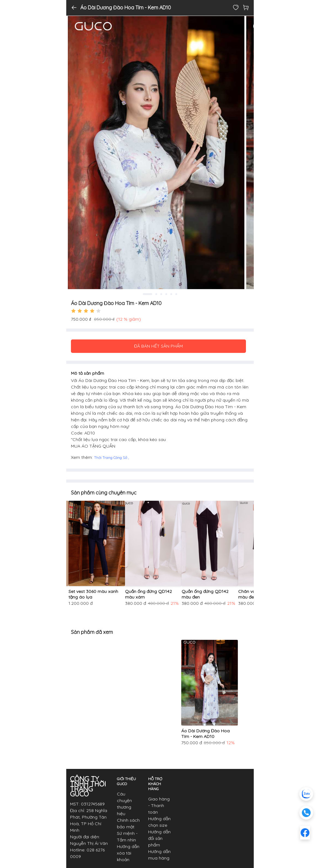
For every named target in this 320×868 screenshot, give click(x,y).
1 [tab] (147, 294)
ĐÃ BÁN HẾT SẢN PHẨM (158, 346)
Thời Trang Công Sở (111, 457)
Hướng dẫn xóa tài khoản (128, 853)
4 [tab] (166, 294)
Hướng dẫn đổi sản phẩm (159, 838)
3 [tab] (161, 294)
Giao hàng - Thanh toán (159, 805)
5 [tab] (171, 294)
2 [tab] (156, 294)
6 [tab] (176, 294)
